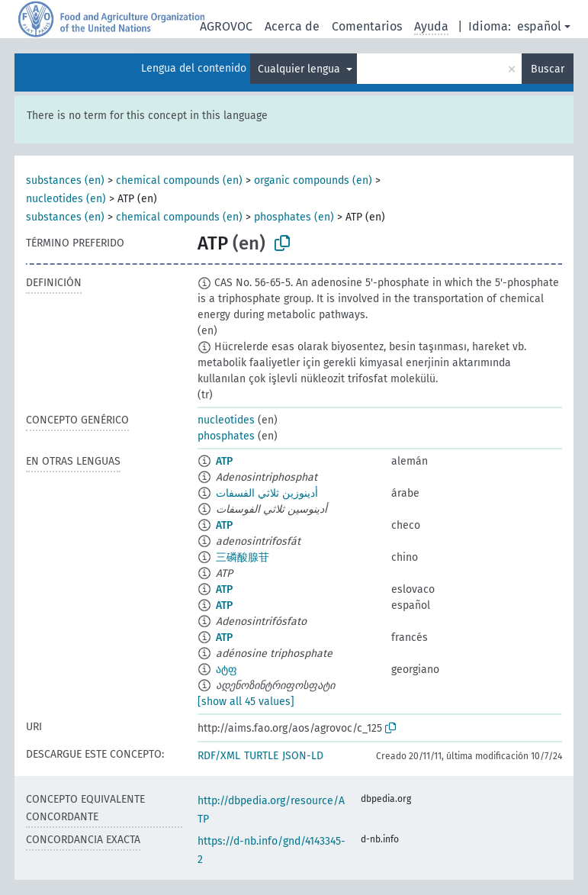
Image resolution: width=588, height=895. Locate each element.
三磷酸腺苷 (243, 557)
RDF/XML (219, 756)
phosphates (226, 436)
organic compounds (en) (313, 180)
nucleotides (226, 420)
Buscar (548, 69)
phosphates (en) (294, 217)
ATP (224, 461)
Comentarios (367, 26)
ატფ (227, 670)
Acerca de (292, 26)
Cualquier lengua (300, 69)
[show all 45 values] (246, 702)
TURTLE (261, 756)
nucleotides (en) (66, 199)
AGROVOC (226, 26)
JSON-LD (303, 756)
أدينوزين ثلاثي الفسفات (267, 493)
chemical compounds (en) (179, 180)
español (539, 26)
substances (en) (65, 180)
